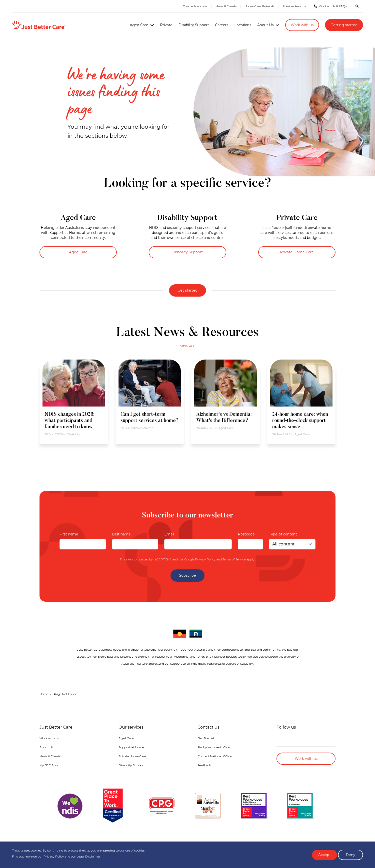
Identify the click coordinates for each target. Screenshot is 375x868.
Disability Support (194, 25)
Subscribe (187, 575)
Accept (324, 855)
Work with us (302, 25)
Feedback (204, 765)
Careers (222, 25)
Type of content (283, 534)
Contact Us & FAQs (330, 6)
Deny (350, 855)
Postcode (246, 534)
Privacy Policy (205, 559)
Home (44, 694)
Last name (121, 534)
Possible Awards (294, 6)
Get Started (206, 738)
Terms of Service (234, 559)
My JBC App (49, 765)
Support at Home (131, 747)
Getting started (344, 25)
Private (166, 25)
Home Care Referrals (259, 6)
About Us (265, 25)
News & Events (226, 6)
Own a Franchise (195, 6)
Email (169, 534)
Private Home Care (297, 252)
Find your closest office (213, 747)
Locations (243, 25)
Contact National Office (214, 756)
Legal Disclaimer (89, 856)
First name (69, 534)
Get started (187, 290)
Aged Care (139, 25)
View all (187, 346)
